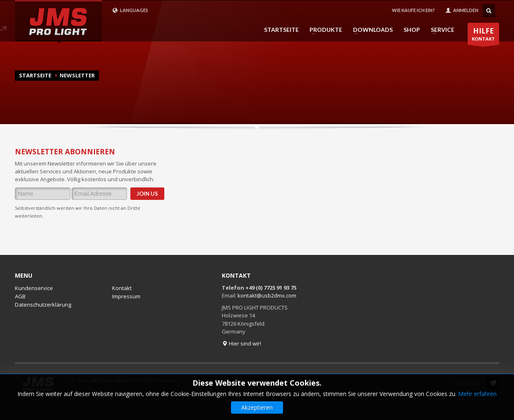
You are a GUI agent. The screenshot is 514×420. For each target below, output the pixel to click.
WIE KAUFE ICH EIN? (413, 10)
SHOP (412, 30)
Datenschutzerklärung (43, 305)
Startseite (35, 75)
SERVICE (440, 30)
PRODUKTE (323, 30)
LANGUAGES (130, 10)
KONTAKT (483, 35)
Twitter (493, 383)
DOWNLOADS (370, 30)
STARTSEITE (281, 30)
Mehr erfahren (477, 410)
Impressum (126, 296)
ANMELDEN (462, 10)
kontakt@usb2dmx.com (267, 295)
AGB (20, 296)
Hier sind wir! (241, 343)
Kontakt (122, 288)
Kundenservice (34, 288)
